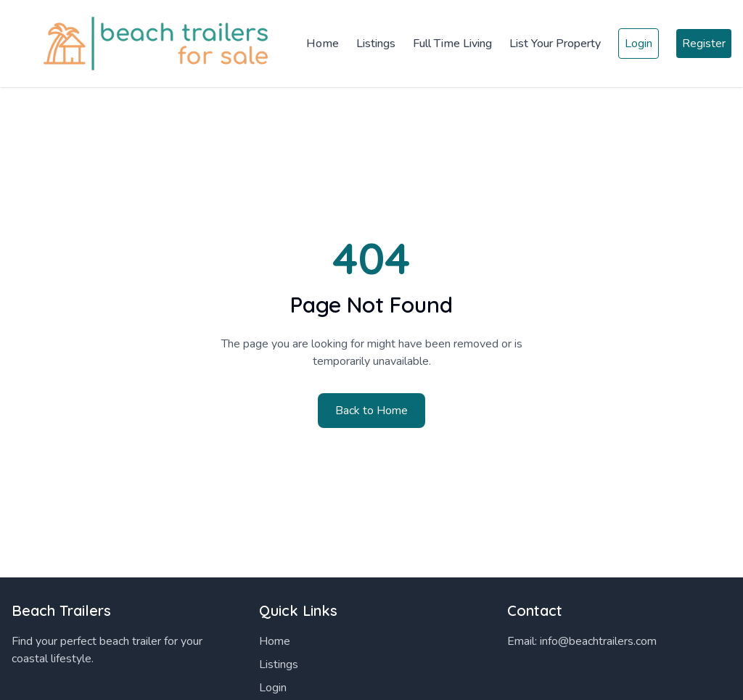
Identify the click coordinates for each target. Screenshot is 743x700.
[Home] (145, 44)
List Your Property (555, 44)
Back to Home (371, 411)
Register (704, 44)
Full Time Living (452, 44)
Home (323, 44)
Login (639, 44)
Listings (376, 44)
